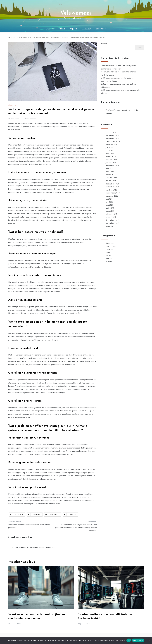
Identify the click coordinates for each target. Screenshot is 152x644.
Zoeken (104, 44)
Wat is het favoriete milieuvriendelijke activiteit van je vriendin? (29, 526)
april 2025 (110, 154)
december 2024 (112, 166)
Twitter (34, 515)
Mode (108, 252)
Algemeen (87, 29)
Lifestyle (50, 29)
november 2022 (112, 223)
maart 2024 (111, 175)
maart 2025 (111, 156)
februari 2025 (111, 160)
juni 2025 (109, 150)
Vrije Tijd (74, 29)
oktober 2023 (111, 190)
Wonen (109, 261)
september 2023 (113, 193)
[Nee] (149, 640)
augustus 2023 (112, 196)
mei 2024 (110, 169)
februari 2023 (111, 214)
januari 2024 (111, 181)
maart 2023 (111, 211)
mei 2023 (110, 205)
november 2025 (112, 138)
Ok (129, 640)
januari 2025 (111, 163)
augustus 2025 (112, 144)
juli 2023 (109, 199)
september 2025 (113, 141)
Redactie (32, 119)
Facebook (16, 515)
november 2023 (112, 187)
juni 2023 (109, 202)
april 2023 (110, 208)
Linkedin (69, 515)
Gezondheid (111, 246)
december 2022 (112, 220)
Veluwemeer (76, 13)
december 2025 (112, 135)
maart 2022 (111, 226)
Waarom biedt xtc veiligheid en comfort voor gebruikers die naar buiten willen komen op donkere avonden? (76, 528)
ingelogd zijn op (25, 547)
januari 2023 (111, 217)
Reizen (62, 29)
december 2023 (112, 184)
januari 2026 (111, 132)
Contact (101, 29)
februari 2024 (111, 178)
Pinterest (52, 515)
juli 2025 (109, 147)
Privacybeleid (138, 640)
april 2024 (110, 172)
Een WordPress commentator (118, 110)
